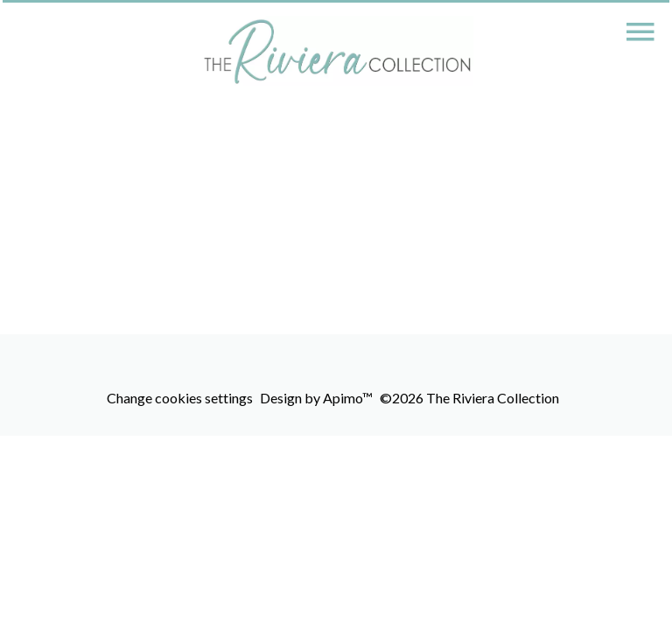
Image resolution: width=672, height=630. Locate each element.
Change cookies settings (180, 398)
